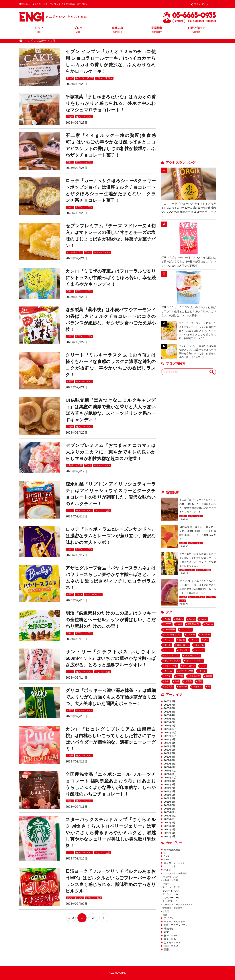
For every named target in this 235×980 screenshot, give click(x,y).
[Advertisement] (189, 103)
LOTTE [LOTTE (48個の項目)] (168, 624)
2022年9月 (170, 739)
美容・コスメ (171, 946)
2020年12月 (170, 812)
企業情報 (157, 31)
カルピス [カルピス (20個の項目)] (169, 640)
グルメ (70, 78)
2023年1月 (170, 726)
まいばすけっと (170, 901)
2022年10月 (170, 736)
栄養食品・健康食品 (172, 908)
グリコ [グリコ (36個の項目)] (168, 645)
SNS (166, 856)
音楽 (166, 949)
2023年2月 (170, 722)
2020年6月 (170, 833)
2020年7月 (170, 829)
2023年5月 (170, 712)
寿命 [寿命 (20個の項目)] (167, 681)
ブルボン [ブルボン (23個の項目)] (169, 671)
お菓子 (70, 117)
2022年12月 (170, 729)
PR (166, 853)
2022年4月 (170, 757)
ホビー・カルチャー (175, 922)
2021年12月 (170, 771)
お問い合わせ (196, 31)
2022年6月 (170, 750)
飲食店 (166, 911)
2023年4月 (170, 715)
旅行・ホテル (171, 936)
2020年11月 (170, 816)
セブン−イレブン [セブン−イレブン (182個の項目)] (172, 661)
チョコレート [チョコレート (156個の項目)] (171, 666)
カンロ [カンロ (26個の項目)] (182, 640)
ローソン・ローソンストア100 (177, 905)
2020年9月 (170, 823)
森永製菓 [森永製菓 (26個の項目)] (183, 686)
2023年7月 (170, 705)
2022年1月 (170, 767)
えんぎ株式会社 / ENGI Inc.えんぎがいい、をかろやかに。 (54, 17)
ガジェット (170, 866)
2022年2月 (170, 764)
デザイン (169, 918)
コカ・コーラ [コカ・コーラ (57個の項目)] (183, 645)
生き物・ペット (172, 943)
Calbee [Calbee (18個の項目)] (179, 619)
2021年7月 (170, 788)
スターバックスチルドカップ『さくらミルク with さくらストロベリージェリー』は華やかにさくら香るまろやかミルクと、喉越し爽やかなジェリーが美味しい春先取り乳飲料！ (111, 833)
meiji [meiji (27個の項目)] (180, 624)
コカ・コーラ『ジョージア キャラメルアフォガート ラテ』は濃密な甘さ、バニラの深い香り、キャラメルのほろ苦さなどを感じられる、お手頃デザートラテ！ (197, 331)
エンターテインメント (176, 863)
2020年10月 (170, 819)
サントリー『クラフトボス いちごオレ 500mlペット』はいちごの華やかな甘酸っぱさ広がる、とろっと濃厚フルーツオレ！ (111, 658)
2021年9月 (170, 781)
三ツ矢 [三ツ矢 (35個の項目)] (168, 676)
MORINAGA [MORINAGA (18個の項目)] (194, 624)
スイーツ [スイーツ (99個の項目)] (200, 650)
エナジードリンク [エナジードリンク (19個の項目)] (173, 634)
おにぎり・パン (74, 252)
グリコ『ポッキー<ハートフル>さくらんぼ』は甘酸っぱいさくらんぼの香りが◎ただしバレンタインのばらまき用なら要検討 (189, 262)
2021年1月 (170, 809)
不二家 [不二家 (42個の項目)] (180, 676)
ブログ (78, 31)
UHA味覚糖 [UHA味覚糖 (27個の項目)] (170, 629)
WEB (167, 860)
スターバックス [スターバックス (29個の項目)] (172, 655)
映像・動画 (170, 939)
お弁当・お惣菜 (74, 465)
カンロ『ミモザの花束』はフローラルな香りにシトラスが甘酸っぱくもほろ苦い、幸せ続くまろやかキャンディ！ (111, 278)
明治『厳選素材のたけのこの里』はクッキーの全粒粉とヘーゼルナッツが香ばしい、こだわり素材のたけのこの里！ (111, 620)
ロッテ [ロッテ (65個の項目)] (203, 671)
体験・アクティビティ (176, 925)
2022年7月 (170, 746)
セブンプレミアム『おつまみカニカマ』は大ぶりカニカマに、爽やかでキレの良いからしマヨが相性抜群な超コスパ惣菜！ (111, 452)
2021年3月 (170, 802)
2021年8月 (170, 784)
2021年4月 (170, 798)
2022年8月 (170, 743)
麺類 (165, 915)
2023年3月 (170, 719)
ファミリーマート (171, 898)
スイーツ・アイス (85, 78)
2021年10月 (170, 778)
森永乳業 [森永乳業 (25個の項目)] (169, 686)
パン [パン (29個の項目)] (204, 666)
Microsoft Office (172, 850)
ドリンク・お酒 (103, 511)
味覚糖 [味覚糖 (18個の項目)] (209, 676)
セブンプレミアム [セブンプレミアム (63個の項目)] (194, 661)
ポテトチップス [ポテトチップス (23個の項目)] (186, 671)
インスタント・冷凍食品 (175, 873)
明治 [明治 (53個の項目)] (200, 681)
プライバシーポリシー (205, 4)
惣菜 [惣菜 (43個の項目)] (177, 681)
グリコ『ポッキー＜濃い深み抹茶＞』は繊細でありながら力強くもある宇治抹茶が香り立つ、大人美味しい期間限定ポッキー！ (111, 697)
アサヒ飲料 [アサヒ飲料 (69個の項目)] (186, 629)
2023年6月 (170, 708)
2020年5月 (170, 836)
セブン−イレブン (104, 78)
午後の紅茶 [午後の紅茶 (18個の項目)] (195, 676)
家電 (166, 932)
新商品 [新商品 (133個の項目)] (189, 681)
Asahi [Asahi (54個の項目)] (167, 619)
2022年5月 (170, 753)
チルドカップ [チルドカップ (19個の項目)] (189, 666)
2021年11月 (170, 774)
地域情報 (169, 929)
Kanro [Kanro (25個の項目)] (204, 619)
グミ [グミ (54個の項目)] (206, 640)
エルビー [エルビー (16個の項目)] (191, 634)
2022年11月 (170, 732)
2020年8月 (170, 826)
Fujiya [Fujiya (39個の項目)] (192, 619)
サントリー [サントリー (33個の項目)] (184, 650)
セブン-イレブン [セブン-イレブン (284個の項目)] (192, 655)
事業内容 (117, 31)
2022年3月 (170, 760)
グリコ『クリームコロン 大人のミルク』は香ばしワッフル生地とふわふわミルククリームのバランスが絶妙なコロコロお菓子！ (189, 311)
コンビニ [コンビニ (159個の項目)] (200, 645)
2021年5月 (170, 795)
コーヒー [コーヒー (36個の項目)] (169, 650)
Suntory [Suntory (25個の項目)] (209, 624)
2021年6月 (170, 791)
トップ (39, 31)
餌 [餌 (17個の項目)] (209, 686)
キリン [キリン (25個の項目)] (195, 640)
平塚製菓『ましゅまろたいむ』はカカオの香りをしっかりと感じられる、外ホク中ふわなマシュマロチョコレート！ (111, 103)
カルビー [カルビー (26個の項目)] (206, 634)
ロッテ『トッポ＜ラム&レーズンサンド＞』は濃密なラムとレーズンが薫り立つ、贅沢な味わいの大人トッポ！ (111, 536)
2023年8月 (170, 701)
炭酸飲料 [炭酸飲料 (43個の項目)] (198, 686)
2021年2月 (170, 805)
